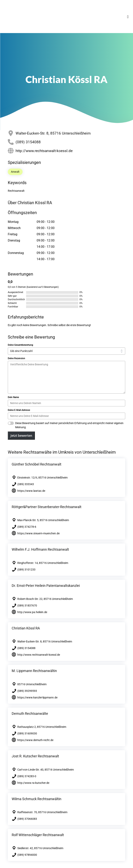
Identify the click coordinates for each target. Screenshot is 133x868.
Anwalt (15, 172)
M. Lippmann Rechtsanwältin (34, 671)
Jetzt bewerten (21, 436)
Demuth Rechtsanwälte (30, 714)
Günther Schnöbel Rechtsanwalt (37, 464)
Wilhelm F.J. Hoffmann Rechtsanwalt (40, 549)
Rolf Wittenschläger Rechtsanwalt (38, 835)
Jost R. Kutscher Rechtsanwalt (35, 756)
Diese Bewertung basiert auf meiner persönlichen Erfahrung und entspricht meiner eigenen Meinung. (69, 425)
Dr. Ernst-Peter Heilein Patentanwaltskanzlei (46, 586)
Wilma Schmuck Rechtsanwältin (37, 799)
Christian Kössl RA (26, 628)
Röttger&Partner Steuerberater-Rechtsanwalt (47, 507)
